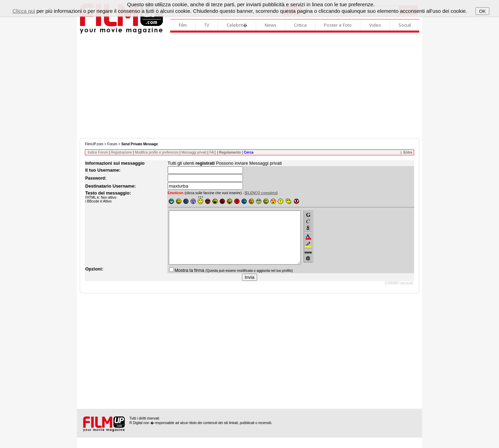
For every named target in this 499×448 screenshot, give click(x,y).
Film (183, 25)
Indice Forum (98, 152)
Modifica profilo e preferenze (157, 152)
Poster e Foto (338, 25)
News (271, 25)
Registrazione (121, 152)
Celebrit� (237, 25)
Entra (408, 152)
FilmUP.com (94, 144)
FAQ (213, 152)
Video (375, 25)
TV (207, 25)
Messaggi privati (194, 152)
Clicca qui (24, 11)
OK (482, 11)
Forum (112, 144)
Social (405, 25)
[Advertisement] (249, 86)
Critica (300, 25)
